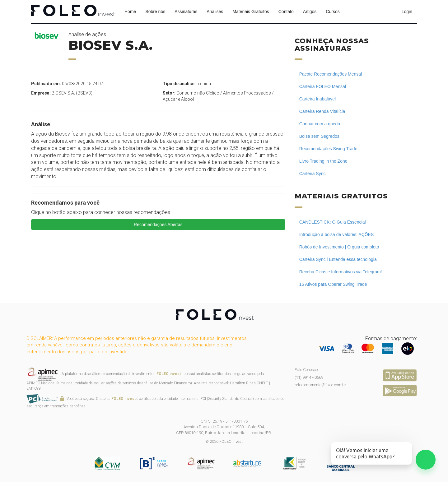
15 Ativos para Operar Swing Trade (333, 284)
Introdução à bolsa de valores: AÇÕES (337, 234)
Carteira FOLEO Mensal (323, 86)
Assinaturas (186, 12)
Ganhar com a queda (320, 124)
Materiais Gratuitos (251, 12)
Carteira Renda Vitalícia (322, 111)
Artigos (310, 12)
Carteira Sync (313, 174)
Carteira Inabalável (318, 99)
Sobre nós (155, 12)
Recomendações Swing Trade (328, 149)
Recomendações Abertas (158, 225)
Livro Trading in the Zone (323, 161)
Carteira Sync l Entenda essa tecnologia (338, 259)
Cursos (333, 12)
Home (130, 12)
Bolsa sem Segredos (319, 136)
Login (407, 12)
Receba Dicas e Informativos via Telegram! (341, 272)
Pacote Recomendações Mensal (331, 74)
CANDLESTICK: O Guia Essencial (333, 222)
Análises (215, 12)
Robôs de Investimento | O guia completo (339, 247)
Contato (286, 12)
